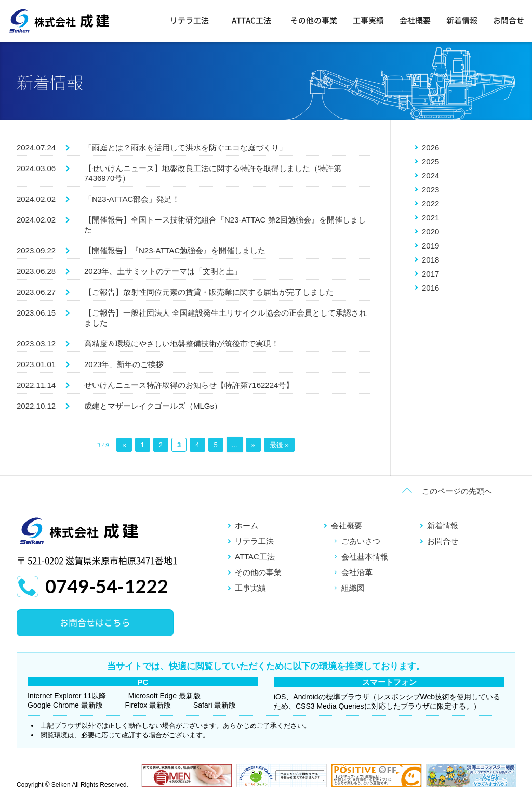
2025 (430, 161)
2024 (430, 175)
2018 (430, 260)
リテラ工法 (189, 21)
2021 (430, 218)
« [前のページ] (124, 445)
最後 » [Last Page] (279, 445)
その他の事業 (314, 21)
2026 (430, 147)
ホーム (247, 525)
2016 (430, 288)
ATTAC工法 (251, 21)
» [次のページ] (253, 445)
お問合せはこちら (95, 623)
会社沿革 (357, 572)
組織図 (353, 588)
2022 (430, 204)
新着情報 (462, 21)
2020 (430, 232)
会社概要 (415, 21)
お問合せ (509, 21)
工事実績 (368, 21)
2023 (430, 190)
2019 (430, 246)
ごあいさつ (361, 541)
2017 (430, 274)
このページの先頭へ (457, 491)
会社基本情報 (365, 557)
